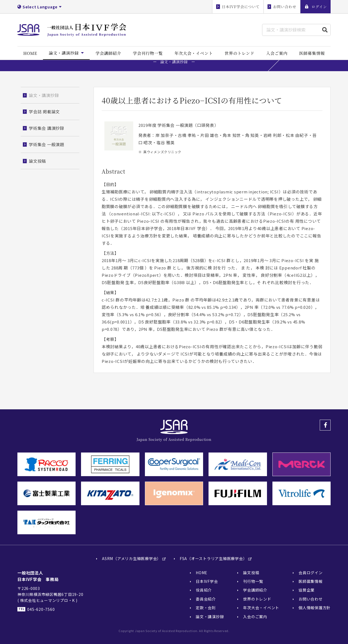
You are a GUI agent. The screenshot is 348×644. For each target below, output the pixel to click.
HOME (202, 573)
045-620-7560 (41, 609)
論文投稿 (251, 573)
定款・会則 (206, 608)
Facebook (325, 425)
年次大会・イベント (261, 608)
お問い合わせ (311, 599)
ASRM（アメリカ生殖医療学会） (131, 559)
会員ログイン (311, 573)
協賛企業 (307, 590)
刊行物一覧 (253, 581)
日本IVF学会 (207, 581)
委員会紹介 (206, 599)
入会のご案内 (255, 617)
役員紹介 (204, 590)
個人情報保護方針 (315, 608)
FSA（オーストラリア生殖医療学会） (213, 559)
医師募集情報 (311, 581)
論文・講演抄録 (210, 617)
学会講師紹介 (255, 590)
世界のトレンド (257, 599)
